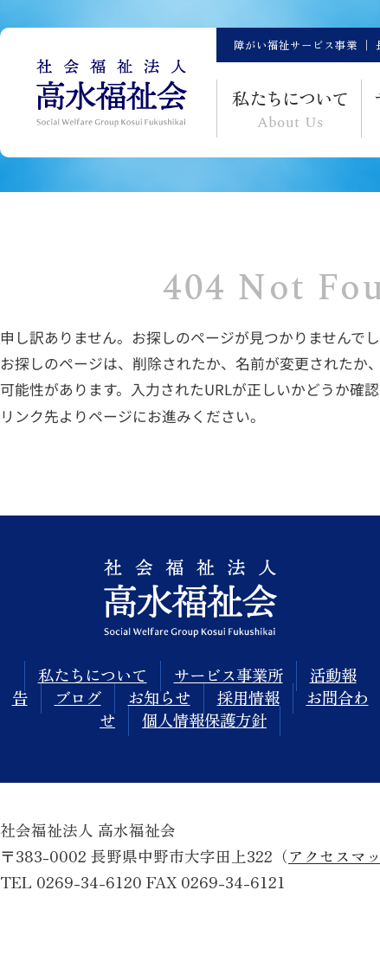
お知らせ (159, 697)
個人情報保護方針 (204, 720)
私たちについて (93, 675)
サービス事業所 (229, 675)
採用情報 (248, 697)
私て (290, 110)
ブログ (78, 697)
